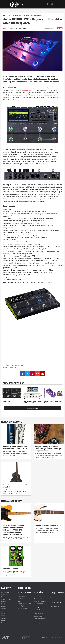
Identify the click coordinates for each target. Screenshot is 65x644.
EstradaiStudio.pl (38, 604)
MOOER (60, 28)
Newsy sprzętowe (6, 595)
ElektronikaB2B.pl (38, 614)
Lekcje (3, 614)
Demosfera (4, 611)
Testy (3, 597)
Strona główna (5, 593)
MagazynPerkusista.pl (40, 601)
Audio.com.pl (37, 597)
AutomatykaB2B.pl (39, 616)
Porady (3, 616)
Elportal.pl (36, 621)
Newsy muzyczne (6, 600)
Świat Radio (37, 623)
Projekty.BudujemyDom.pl (24, 599)
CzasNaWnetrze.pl (22, 608)
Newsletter (4, 623)
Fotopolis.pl (53, 598)
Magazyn (4, 618)
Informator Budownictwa (24, 604)
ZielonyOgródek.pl (22, 606)
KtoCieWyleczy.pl (55, 607)
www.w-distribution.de (10, 368)
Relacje (3, 604)
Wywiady (4, 607)
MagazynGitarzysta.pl (40, 599)
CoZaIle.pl (20, 601)
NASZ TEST (28, 91)
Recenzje (4, 609)
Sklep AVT (45, 637)
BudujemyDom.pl (22, 597)
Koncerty (4, 602)
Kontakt (3, 621)
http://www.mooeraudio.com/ (13, 365)
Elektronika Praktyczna (40, 619)
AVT (59, 637)
